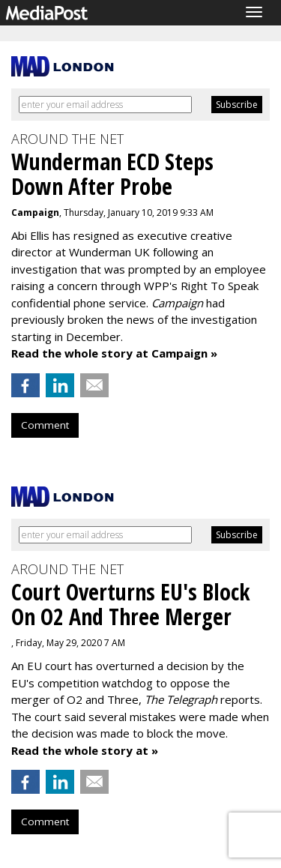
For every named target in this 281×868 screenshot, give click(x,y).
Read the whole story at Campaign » (114, 353)
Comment (45, 425)
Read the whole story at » (85, 750)
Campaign (35, 213)
